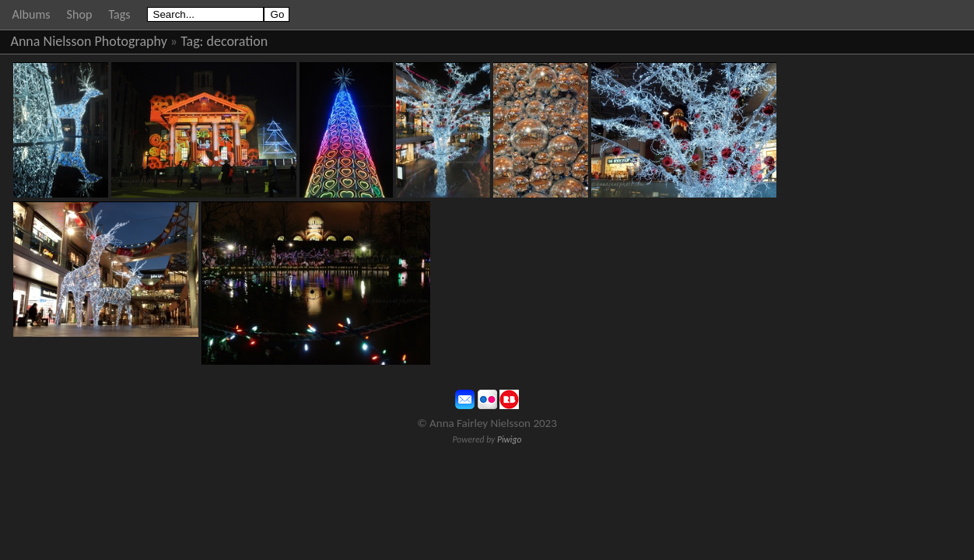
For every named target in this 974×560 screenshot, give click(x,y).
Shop (80, 14)
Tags (119, 14)
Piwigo (510, 439)
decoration (238, 41)
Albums (32, 14)
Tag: (192, 41)
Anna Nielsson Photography (89, 41)
